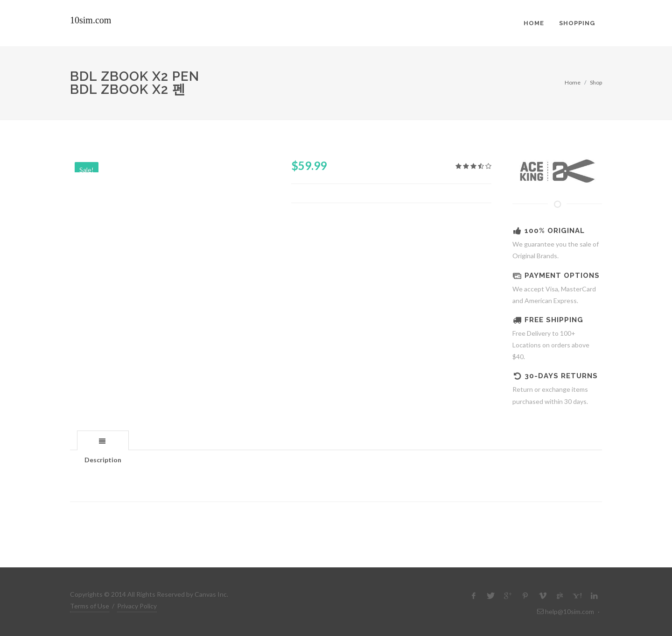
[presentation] (103, 441)
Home (573, 82)
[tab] (103, 440)
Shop (596, 82)
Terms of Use (90, 606)
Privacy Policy (137, 606)
